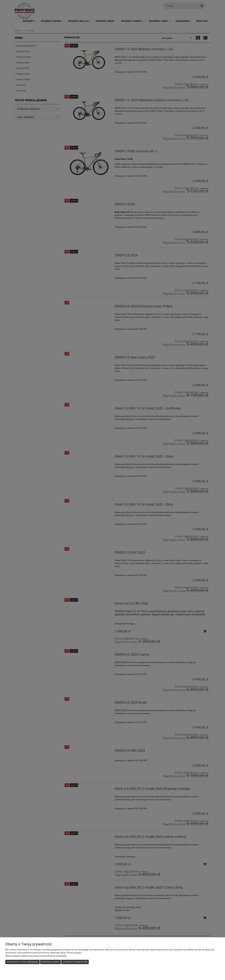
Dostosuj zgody (50, 962)
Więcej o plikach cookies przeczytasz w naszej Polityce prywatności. (36, 956)
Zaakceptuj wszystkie (75, 962)
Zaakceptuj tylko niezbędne (22, 962)
